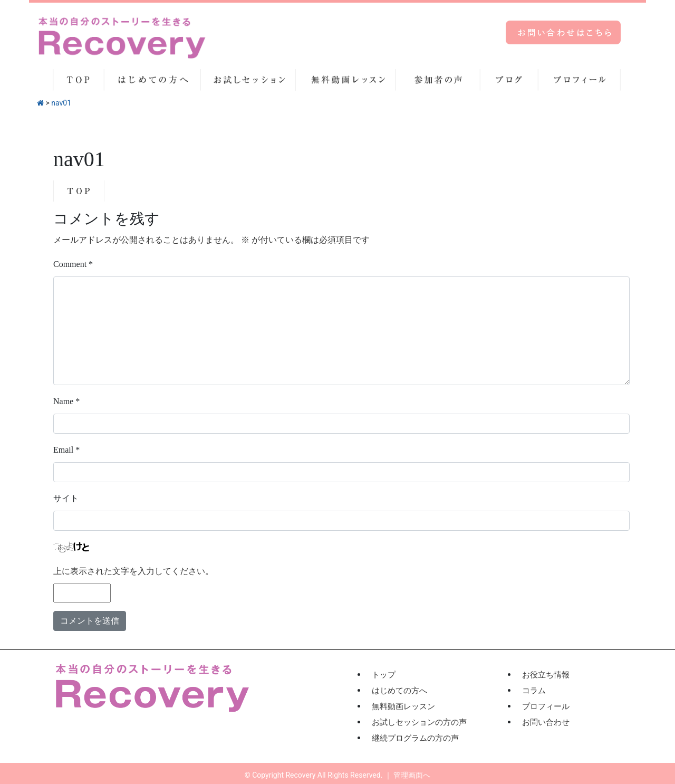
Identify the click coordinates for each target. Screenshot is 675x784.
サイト (66, 498)
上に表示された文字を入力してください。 (133, 571)
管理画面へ (412, 775)
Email (66, 450)
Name (66, 401)
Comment (73, 264)
